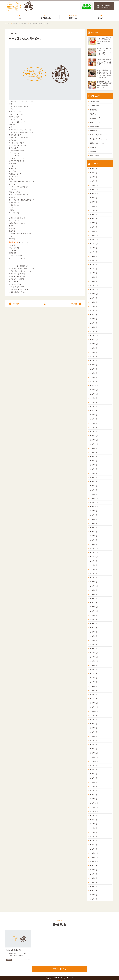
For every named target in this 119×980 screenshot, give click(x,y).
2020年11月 (94, 440)
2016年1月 (93, 603)
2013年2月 (93, 745)
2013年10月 (94, 711)
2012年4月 (93, 786)
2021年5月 (93, 415)
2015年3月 (93, 640)
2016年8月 (93, 590)
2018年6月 (93, 523)
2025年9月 (93, 198)
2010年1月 (93, 899)
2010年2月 (93, 895)
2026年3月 (93, 173)
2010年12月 (94, 853)
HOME (7, 24)
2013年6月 (93, 728)
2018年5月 (93, 528)
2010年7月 (93, 874)
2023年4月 (93, 319)
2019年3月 (93, 486)
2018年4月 (93, 532)
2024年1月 (93, 281)
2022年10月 (94, 344)
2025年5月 (93, 215)
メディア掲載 (94, 156)
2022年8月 (93, 352)
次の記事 (74, 304)
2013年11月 (94, 707)
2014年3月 (93, 690)
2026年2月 (93, 177)
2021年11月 (94, 390)
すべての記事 (94, 101)
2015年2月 (93, 644)
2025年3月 (93, 223)
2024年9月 (93, 248)
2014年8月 (93, 670)
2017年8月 (93, 565)
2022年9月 (93, 348)
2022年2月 (93, 377)
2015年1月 (93, 649)
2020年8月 (93, 452)
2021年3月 (93, 423)
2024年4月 (93, 269)
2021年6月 (93, 411)
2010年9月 (93, 866)
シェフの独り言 (95, 118)
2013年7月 (93, 724)
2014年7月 (93, 674)
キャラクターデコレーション (100, 139)
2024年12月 (94, 235)
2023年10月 (94, 294)
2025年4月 (93, 219)
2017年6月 (93, 573)
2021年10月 (94, 394)
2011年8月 (93, 820)
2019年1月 (93, 494)
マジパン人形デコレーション (100, 135)
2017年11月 (94, 553)
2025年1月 (93, 231)
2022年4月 (93, 369)
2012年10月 (94, 761)
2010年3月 (93, 891)
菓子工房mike (94, 126)
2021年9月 (93, 398)
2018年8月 (93, 515)
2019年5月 (93, 477)
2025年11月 (94, 190)
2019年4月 (93, 482)
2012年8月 (93, 770)
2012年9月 (93, 765)
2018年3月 (93, 536)
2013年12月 (94, 703)
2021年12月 (94, 386)
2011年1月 (93, 849)
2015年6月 (93, 628)
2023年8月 (93, 302)
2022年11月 (94, 340)
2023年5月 (93, 315)
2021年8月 (93, 402)
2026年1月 (93, 181)
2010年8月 (93, 870)
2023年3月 (93, 323)
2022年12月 (94, 336)
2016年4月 (93, 599)
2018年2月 (93, 540)
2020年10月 (94, 444)
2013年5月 (93, 732)
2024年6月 (93, 260)
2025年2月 (93, 227)
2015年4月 (93, 636)
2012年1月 (93, 799)
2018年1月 (93, 544)
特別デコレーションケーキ (99, 114)
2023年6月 (93, 310)
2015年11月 (94, 607)
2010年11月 (94, 857)
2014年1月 (93, 699)
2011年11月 (94, 807)
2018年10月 (94, 507)
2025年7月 (93, 206)
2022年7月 (93, 356)
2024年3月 (93, 273)
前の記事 (16, 304)
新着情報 (24, 24)
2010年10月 (94, 861)
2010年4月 (93, 887)
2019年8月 (93, 465)
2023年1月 (93, 331)
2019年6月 (93, 473)
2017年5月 (93, 578)
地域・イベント (95, 122)
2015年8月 (93, 619)
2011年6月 (93, 828)
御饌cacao (93, 131)
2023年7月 (93, 306)
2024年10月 (94, 244)
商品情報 (93, 151)
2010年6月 (93, 878)
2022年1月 (93, 381)
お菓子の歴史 (94, 106)
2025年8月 (93, 202)
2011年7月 (93, 824)
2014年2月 (93, 695)
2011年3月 (93, 841)
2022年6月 (93, 361)
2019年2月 (93, 490)
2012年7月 (93, 774)
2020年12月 (94, 436)
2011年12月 (94, 803)
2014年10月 (94, 661)
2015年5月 (93, 632)
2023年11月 (94, 290)
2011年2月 (93, 845)
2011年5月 (93, 832)
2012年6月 (93, 778)
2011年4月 (93, 836)
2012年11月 (94, 757)
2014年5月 (93, 682)
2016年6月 (93, 594)
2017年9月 (93, 561)
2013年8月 (93, 720)
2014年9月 (93, 665)
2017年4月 (93, 582)
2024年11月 (94, 240)
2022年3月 (93, 373)
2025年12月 (94, 185)
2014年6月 (93, 678)
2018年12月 (94, 498)
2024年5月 (93, 265)
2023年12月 (94, 285)
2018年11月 (94, 503)
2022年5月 (93, 365)
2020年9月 (93, 448)
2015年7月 (93, 624)
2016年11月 (94, 586)
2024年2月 (93, 277)
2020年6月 (93, 461)
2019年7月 (93, 469)
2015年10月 (94, 611)
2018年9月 (93, 511)
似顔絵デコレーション (97, 143)
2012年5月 (93, 782)
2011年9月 (93, 816)
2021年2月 (93, 427)
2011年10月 (94, 811)
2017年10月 (94, 557)
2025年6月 (93, 210)
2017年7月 (93, 569)
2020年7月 (93, 457)
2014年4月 (93, 686)
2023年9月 (93, 298)
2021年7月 (93, 407)
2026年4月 (93, 169)
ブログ (15, 24)
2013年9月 (93, 715)
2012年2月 (93, 795)
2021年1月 (93, 432)
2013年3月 (93, 740)
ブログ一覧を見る (59, 969)
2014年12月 (94, 653)
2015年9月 (93, 615)
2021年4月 (93, 419)
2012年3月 (93, 790)
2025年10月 (94, 194)
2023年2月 (93, 327)
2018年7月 (93, 519)
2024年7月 (93, 256)
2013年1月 (93, 749)
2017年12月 (94, 548)
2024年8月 (93, 252)
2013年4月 (93, 736)
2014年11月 (94, 657)
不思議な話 (94, 110)
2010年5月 (93, 882)
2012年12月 (94, 753)
